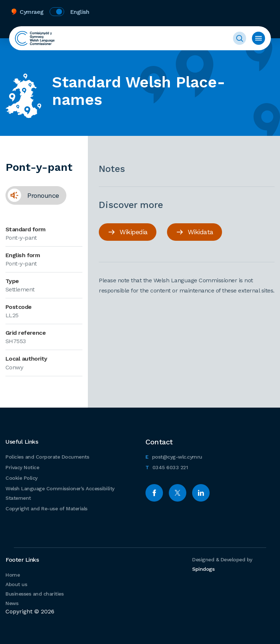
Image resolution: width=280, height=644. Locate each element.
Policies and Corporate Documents (47, 457)
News (12, 603)
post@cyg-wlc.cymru (174, 456)
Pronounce (32, 198)
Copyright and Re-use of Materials (46, 508)
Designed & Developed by (222, 564)
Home (13, 575)
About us (16, 584)
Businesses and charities (34, 594)
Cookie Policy (22, 478)
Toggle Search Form (240, 38)
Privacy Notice (22, 467)
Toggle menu (258, 38)
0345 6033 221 (167, 466)
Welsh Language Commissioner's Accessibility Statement (60, 493)
